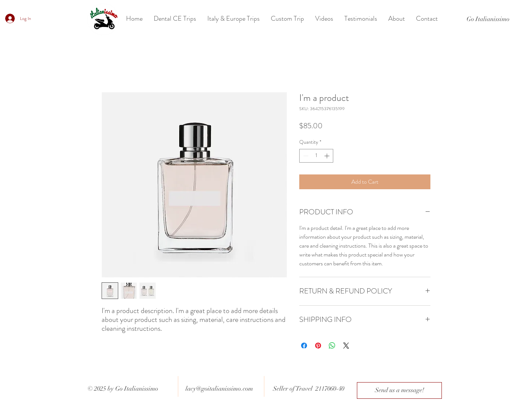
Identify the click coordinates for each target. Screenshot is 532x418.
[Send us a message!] (399, 390)
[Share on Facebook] (304, 346)
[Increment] (328, 156)
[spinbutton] (316, 156)
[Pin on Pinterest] (318, 346)
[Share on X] (346, 346)
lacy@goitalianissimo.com (219, 389)
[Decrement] (305, 156)
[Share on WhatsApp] (332, 346)
